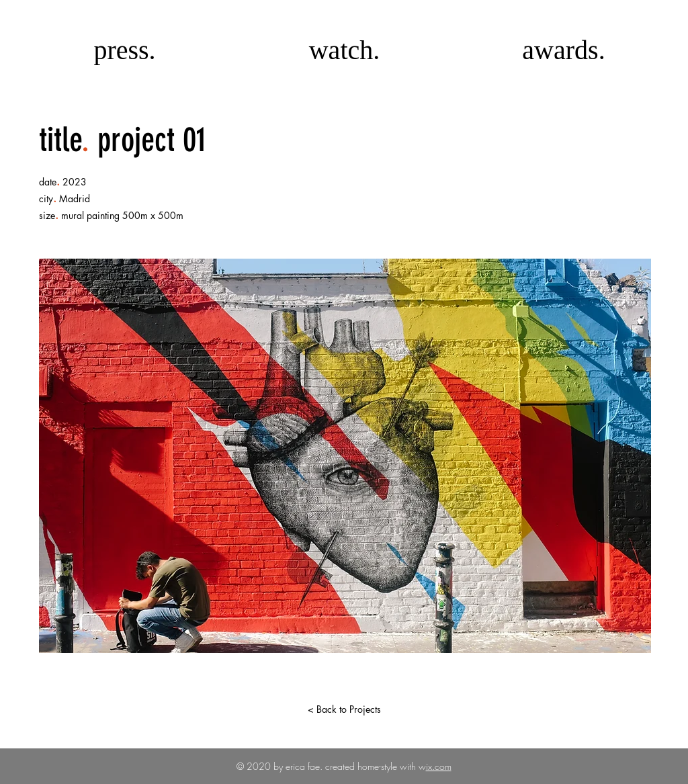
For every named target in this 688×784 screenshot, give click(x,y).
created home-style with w (374, 766)
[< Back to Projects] (344, 709)
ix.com (439, 766)
